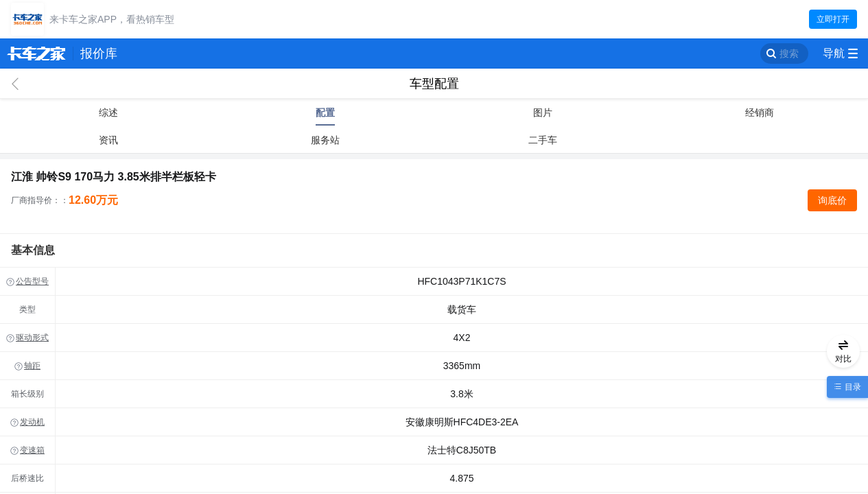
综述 (108, 113)
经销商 (760, 113)
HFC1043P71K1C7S (461, 281)
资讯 (108, 140)
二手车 (543, 140)
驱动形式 (32, 338)
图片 (543, 113)
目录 (851, 387)
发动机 (32, 422)
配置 (325, 113)
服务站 (325, 140)
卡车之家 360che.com (36, 54)
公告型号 (32, 281)
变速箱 (32, 450)
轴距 (32, 366)
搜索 (789, 54)
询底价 (832, 200)
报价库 (99, 54)
